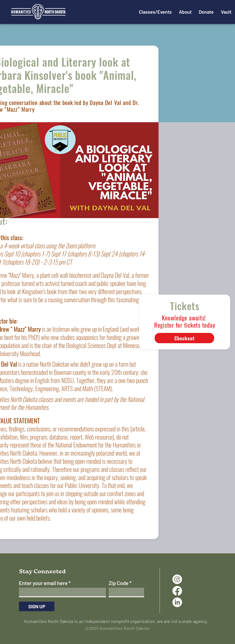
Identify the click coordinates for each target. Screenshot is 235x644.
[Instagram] (177, 579)
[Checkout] (184, 338)
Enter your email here (43, 583)
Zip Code (119, 583)
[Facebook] (177, 591)
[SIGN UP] (37, 606)
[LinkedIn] (177, 602)
